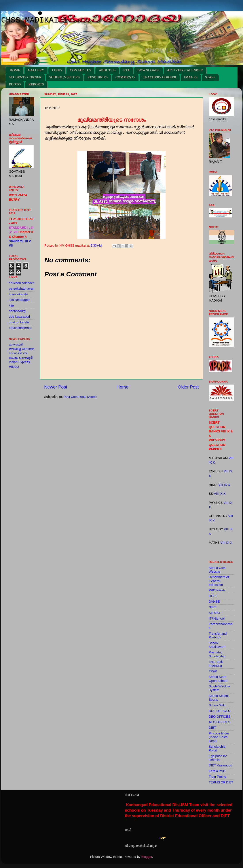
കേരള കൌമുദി (21, 358)
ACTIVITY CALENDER (185, 70)
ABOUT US (107, 70)
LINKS (57, 70)
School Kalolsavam (217, 645)
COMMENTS (125, 77)
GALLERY (36, 70)
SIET (212, 607)
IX (210, 462)
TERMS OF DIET (221, 782)
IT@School (217, 619)
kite (11, 306)
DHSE (213, 596)
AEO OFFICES (219, 722)
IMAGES (191, 77)
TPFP (213, 671)
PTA (126, 70)
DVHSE (214, 602)
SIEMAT (215, 613)
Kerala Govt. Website (218, 570)
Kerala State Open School (218, 679)
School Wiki (217, 705)
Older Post (188, 387)
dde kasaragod (19, 317)
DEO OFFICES (220, 717)
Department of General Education (219, 581)
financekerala (18, 294)
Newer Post (56, 387)
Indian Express (19, 362)
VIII (231, 458)
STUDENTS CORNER (25, 77)
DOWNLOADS (148, 70)
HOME (15, 70)
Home (123, 387)
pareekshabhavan (21, 289)
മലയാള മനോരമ (21, 349)
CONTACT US (81, 70)
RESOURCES (98, 77)
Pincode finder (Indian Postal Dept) (219, 737)
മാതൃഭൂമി (16, 344)
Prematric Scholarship (217, 654)
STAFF (210, 77)
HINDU (14, 367)
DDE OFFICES (219, 711)
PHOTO (15, 84)
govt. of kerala (19, 322)
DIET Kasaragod (220, 765)
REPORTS (36, 84)
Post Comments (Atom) (80, 397)
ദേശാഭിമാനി (18, 353)
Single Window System (219, 688)
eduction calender (21, 283)
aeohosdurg (17, 311)
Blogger (147, 857)
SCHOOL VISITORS (65, 77)
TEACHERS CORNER (160, 77)
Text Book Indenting (216, 664)
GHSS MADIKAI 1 (34, 20)
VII (226, 529)
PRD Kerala (217, 590)
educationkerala (20, 328)
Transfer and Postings (218, 635)
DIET (212, 728)
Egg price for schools (218, 758)
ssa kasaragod (19, 300)
